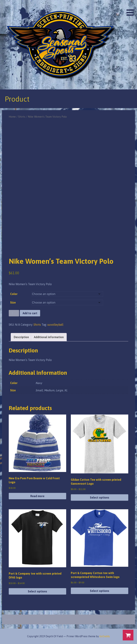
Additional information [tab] (49, 337)
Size (13, 302)
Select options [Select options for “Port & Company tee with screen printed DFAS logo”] (37, 591)
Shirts (22, 117)
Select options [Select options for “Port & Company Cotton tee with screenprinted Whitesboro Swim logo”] (100, 591)
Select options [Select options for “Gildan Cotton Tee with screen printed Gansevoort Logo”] (100, 497)
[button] (131, 8)
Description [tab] (21, 337)
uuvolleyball (55, 325)
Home (12, 117)
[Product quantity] (14, 313)
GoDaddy (105, 636)
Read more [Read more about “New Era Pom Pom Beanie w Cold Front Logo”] (37, 496)
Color (14, 294)
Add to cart (30, 313)
